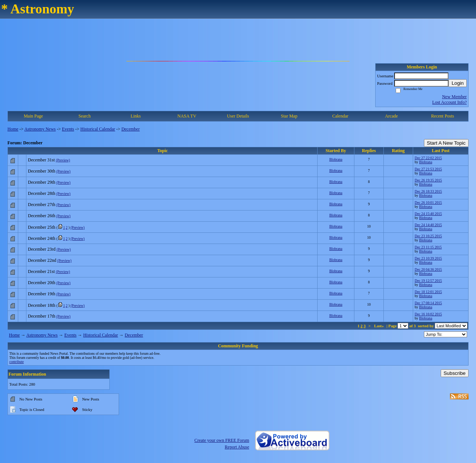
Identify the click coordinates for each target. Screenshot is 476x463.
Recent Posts (443, 116)
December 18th (42, 305)
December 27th (42, 205)
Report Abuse (237, 447)
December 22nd (42, 260)
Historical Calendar (98, 129)
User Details (238, 116)
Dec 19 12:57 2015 (428, 281)
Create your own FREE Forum (222, 440)
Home (13, 129)
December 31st (41, 160)
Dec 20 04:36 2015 (428, 269)
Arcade (391, 116)
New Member (454, 97)
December (130, 129)
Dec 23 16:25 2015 (428, 236)
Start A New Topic (446, 143)
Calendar (340, 116)
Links (136, 116)
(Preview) (63, 160)
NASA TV (187, 116)
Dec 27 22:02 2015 (428, 158)
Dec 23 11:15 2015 (428, 247)
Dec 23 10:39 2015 (428, 258)
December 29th (42, 182)
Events (68, 129)
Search (85, 116)
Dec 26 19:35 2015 (428, 180)
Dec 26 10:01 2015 (428, 202)
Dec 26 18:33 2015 (428, 191)
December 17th (42, 316)
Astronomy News (40, 129)
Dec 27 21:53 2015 (428, 169)
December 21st (41, 271)
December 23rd (42, 249)
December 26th (42, 216)
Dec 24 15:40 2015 (428, 214)
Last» (379, 326)
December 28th (42, 193)
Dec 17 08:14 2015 (428, 303)
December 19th (42, 294)
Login (458, 83)
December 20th (42, 283)
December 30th (42, 171)
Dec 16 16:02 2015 (428, 314)
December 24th (42, 238)
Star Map (289, 116)
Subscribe (455, 373)
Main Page (33, 116)
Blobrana (336, 159)
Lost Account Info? (449, 102)
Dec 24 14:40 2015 (428, 225)
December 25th (42, 227)
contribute (17, 362)
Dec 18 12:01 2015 (428, 292)
